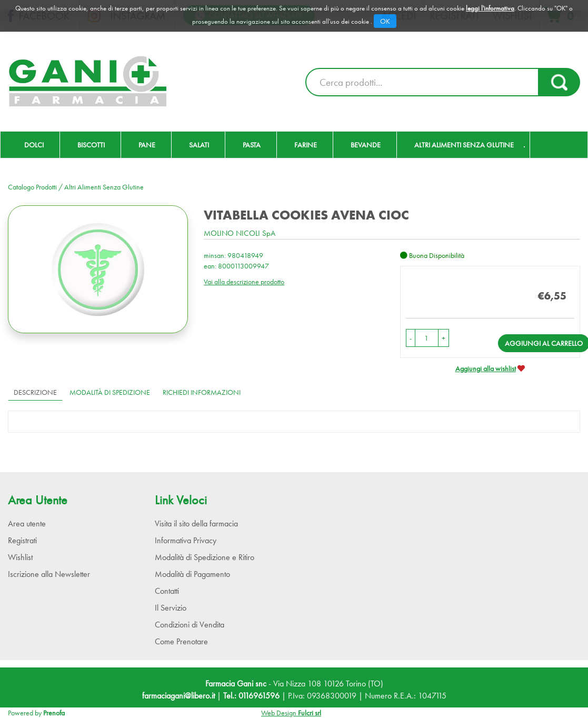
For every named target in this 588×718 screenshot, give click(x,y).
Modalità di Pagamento (192, 574)
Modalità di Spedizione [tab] (110, 392)
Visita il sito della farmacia (196, 523)
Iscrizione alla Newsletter (49, 574)
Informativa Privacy (186, 540)
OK (385, 21)
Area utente (27, 523)
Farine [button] (306, 145)
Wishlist (20, 557)
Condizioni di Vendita (190, 625)
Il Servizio (171, 608)
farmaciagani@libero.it (178, 696)
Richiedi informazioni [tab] (202, 392)
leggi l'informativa (490, 8)
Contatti (167, 591)
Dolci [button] (34, 145)
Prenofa (54, 713)
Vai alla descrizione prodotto (244, 282)
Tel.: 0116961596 (251, 696)
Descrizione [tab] (35, 392)
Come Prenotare (181, 641)
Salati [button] (199, 145)
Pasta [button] (252, 145)
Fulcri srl (310, 713)
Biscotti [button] (91, 145)
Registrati (22, 540)
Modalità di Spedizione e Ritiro (205, 557)
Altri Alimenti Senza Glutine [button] (464, 145)
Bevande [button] (366, 145)
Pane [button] (147, 145)
